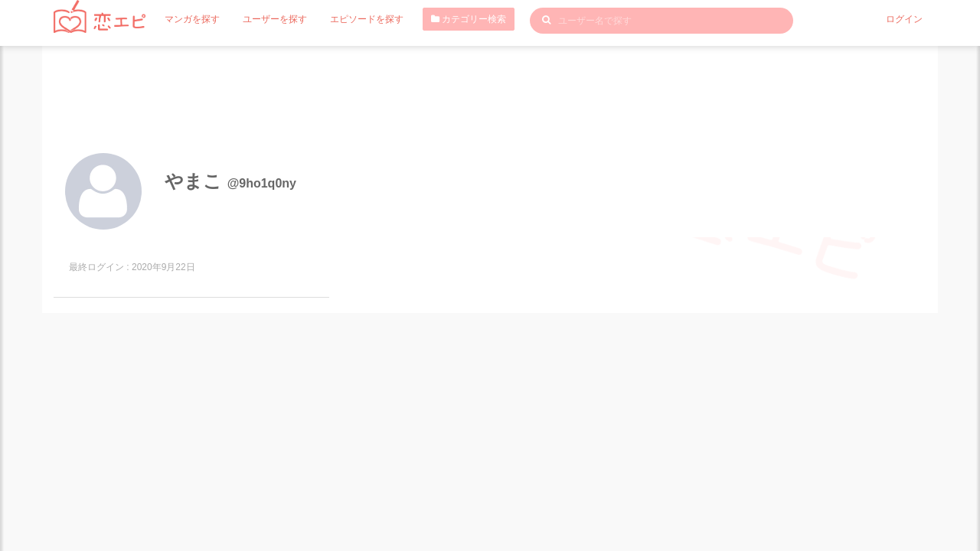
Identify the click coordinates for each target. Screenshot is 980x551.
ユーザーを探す (275, 19)
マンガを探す (192, 19)
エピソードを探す (367, 19)
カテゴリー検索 (469, 19)
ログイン (904, 19)
